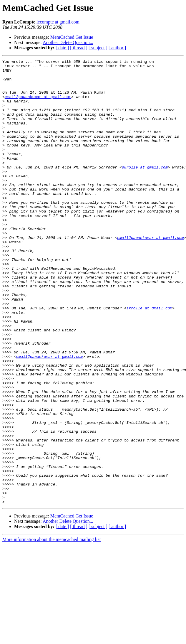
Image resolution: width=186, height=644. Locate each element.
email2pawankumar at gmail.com (38, 104)
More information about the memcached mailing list (52, 628)
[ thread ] (79, 48)
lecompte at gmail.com (58, 22)
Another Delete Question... (68, 42)
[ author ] (117, 48)
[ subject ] (98, 48)
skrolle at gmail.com (145, 189)
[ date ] (62, 48)
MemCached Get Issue (72, 37)
